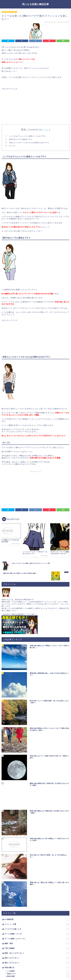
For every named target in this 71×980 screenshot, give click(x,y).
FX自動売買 (37, 898)
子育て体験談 (37, 927)
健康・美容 (37, 922)
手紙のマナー (38, 952)
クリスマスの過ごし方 (37, 908)
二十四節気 (38, 950)
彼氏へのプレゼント (37, 942)
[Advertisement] (19, 105)
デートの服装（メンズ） (37, 913)
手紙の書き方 (37, 946)
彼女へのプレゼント (37, 937)
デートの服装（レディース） (9, 12)
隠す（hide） (45, 130)
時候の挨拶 (38, 955)
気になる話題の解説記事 (35, 4)
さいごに (12, 146)
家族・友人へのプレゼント (37, 932)
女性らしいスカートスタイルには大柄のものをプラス (29, 143)
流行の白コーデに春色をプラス (21, 139)
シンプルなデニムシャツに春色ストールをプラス (27, 136)
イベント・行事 (37, 903)
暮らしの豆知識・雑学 (37, 960)
